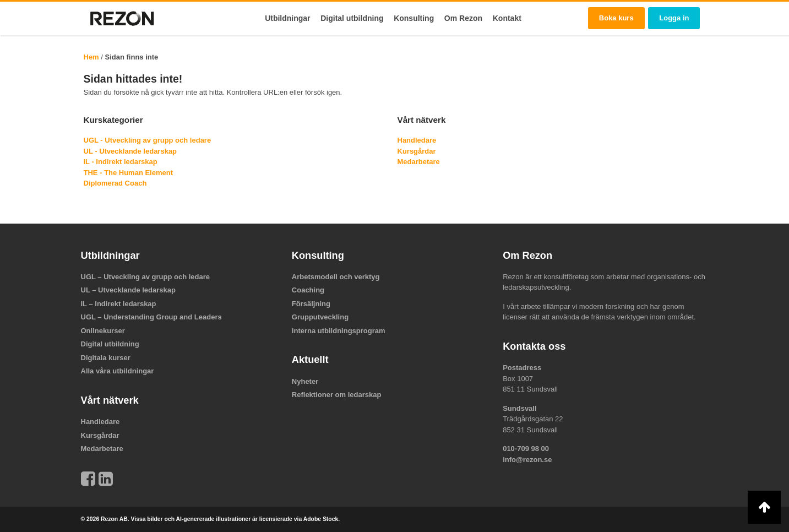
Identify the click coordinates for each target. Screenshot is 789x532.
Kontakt (507, 18)
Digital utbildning (352, 18)
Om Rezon (463, 18)
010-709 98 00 (526, 449)
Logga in (674, 18)
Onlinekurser (103, 331)
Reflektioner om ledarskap (337, 395)
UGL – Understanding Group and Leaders (151, 317)
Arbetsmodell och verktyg (336, 277)
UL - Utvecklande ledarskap (130, 151)
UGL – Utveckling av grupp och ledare (146, 277)
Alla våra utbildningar (118, 371)
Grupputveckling (320, 317)
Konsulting (414, 18)
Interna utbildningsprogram (339, 331)
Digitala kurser (106, 358)
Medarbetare (419, 162)
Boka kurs (616, 18)
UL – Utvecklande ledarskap (128, 290)
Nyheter (305, 381)
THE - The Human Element (129, 173)
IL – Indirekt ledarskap (119, 304)
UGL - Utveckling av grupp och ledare (148, 140)
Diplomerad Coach (115, 183)
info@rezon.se (527, 460)
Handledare (417, 140)
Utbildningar (287, 18)
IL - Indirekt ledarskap (121, 162)
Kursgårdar (417, 151)
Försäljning (311, 304)
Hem (91, 57)
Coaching (308, 290)
